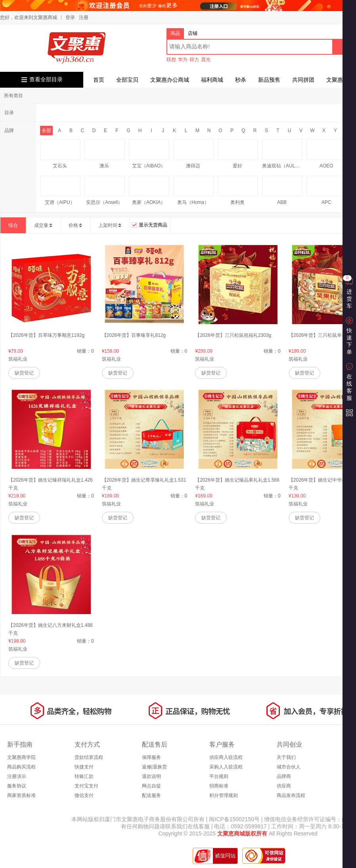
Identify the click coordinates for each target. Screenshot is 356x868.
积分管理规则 (224, 795)
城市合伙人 (289, 767)
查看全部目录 (46, 80)
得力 (194, 60)
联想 (171, 60)
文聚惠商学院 (21, 757)
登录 (70, 17)
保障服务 (151, 757)
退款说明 (151, 776)
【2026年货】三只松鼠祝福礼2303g (233, 335)
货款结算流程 (89, 757)
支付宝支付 (86, 786)
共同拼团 (303, 80)
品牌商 (284, 776)
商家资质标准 (21, 795)
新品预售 (269, 80)
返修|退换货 (154, 767)
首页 (99, 80)
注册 (84, 17)
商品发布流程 (291, 795)
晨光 (206, 60)
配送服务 (151, 795)
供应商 (284, 786)
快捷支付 (84, 767)
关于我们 (286, 757)
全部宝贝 (127, 80)
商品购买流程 (21, 767)
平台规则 (219, 776)
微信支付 (84, 795)
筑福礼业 (18, 359)
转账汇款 (84, 776)
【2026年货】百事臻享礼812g (134, 335)
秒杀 (241, 80)
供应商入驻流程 (226, 757)
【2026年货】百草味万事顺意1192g (46, 335)
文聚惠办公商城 (170, 80)
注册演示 (17, 776)
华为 (183, 60)
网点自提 (151, 786)
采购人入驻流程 (226, 767)
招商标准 (219, 786)
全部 (46, 131)
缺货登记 (24, 373)
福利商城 (212, 80)
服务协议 (17, 786)
